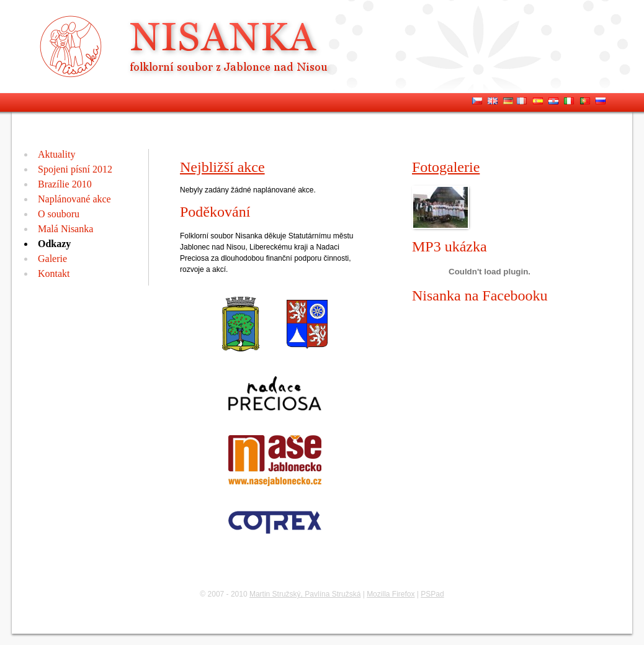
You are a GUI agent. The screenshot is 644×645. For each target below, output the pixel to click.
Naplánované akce (74, 199)
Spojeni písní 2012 (75, 169)
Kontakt (54, 273)
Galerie (52, 259)
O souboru (59, 214)
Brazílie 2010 (65, 184)
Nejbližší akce (222, 167)
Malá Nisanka (65, 229)
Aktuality (56, 154)
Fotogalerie (446, 167)
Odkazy (54, 244)
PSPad (432, 594)
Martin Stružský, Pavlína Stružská (305, 594)
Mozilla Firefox (391, 594)
